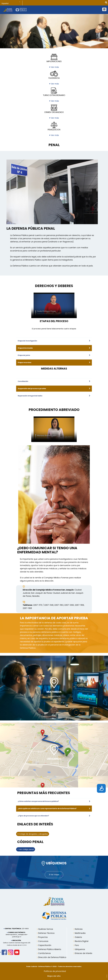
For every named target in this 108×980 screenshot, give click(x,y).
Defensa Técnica (46, 931)
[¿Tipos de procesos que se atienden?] (53, 815)
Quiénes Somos (46, 927)
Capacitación (45, 943)
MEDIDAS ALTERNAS (54, 369)
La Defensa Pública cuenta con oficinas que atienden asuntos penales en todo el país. (52, 266)
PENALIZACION (54, 130)
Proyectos (43, 935)
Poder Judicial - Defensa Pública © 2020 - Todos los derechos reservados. (54, 965)
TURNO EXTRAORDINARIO (54, 95)
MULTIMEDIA (54, 692)
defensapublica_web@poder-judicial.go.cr (17, 934)
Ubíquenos (80, 947)
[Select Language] (12, 4)
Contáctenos (44, 951)
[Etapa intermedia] (53, 348)
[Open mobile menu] (104, 9)
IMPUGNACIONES (54, 61)
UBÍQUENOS (54, 758)
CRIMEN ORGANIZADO (54, 112)
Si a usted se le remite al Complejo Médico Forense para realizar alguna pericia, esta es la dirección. (50, 579)
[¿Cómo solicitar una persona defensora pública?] (53, 800)
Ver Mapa (54, 763)
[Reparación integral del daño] (53, 396)
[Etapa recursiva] (53, 363)
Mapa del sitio (54, 974)
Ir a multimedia (54, 696)
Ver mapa (54, 873)
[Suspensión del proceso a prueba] (53, 389)
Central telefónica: (13, 927)
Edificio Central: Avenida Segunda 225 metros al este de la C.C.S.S (17, 942)
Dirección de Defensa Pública (52, 955)
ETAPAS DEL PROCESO (54, 321)
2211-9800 (25, 927)
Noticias (79, 927)
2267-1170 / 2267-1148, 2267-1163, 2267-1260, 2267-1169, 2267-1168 (54, 607)
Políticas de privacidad (55, 969)
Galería (78, 935)
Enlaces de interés (84, 951)
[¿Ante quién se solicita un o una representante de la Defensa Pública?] (53, 808)
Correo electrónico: (17, 930)
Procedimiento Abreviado (54, 410)
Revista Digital (82, 939)
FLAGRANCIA (54, 78)
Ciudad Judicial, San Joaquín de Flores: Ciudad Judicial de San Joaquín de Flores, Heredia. (53, 593)
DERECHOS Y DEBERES (54, 286)
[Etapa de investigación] (53, 341)
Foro (77, 943)
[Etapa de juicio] (53, 355)
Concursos (43, 939)
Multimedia (80, 931)
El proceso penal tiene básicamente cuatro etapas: (54, 329)
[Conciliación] (53, 381)
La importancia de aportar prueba (54, 618)
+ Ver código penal (26, 848)
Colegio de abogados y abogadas (33, 833)
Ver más (54, 67)
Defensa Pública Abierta (50, 947)
